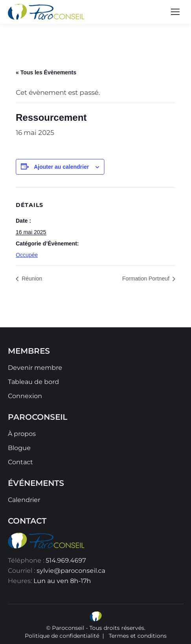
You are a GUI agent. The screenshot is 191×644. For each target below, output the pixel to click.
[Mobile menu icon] (175, 12)
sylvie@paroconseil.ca (71, 571)
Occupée (27, 255)
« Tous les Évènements (46, 72)
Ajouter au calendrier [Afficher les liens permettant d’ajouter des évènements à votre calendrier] (61, 167)
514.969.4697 (66, 560)
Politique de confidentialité (62, 636)
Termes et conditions (138, 636)
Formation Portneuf (146, 279)
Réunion (31, 279)
